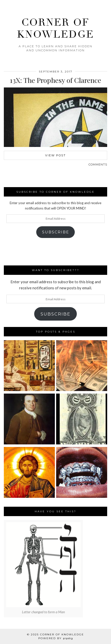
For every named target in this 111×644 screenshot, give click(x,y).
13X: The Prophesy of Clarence (55, 80)
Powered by (56, 638)
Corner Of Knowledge (62, 634)
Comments (98, 164)
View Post (55, 155)
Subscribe (56, 232)
